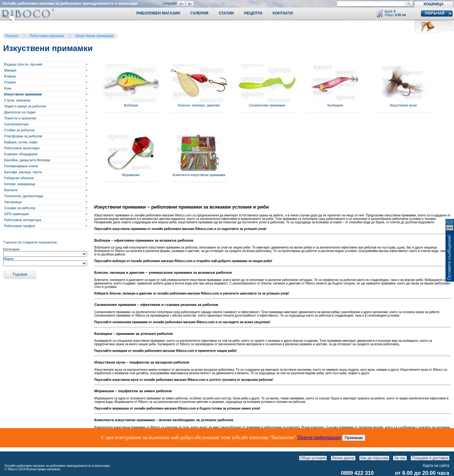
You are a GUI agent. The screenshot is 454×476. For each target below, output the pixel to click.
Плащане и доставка (430, 458)
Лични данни (343, 458)
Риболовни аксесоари (22, 148)
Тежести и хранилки (20, 118)
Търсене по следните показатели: (30, 242)
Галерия (199, 13)
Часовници (13, 202)
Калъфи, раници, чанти (23, 172)
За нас (400, 458)
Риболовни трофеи (20, 226)
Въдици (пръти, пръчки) (23, 64)
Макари (10, 70)
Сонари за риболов (20, 208)
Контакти (283, 13)
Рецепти (253, 13)
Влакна (10, 76)
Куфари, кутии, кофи (21, 142)
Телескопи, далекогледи (24, 196)
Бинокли (11, 190)
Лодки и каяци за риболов (25, 106)
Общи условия (313, 458)
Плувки (10, 82)
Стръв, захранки (17, 100)
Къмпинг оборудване (21, 154)
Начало (12, 36)
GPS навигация (17, 214)
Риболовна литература (23, 220)
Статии (226, 13)
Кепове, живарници (20, 184)
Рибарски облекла (19, 178)
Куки (8, 88)
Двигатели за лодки (20, 112)
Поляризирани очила (21, 166)
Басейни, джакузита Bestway (27, 160)
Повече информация (319, 437)
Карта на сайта (436, 466)
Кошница (434, 4)
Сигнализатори (16, 124)
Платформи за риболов (23, 136)
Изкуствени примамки (94, 36)
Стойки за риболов (19, 130)
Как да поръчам (374, 458)
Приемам (354, 438)
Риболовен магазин (47, 36)
